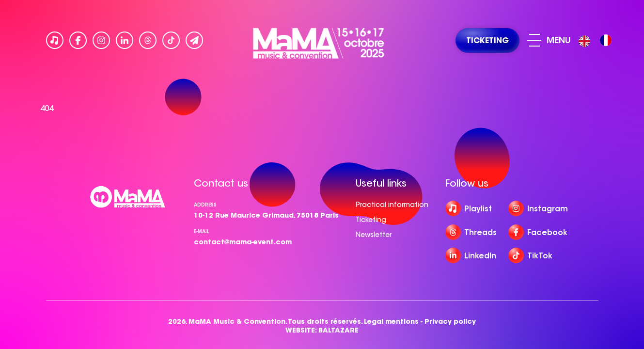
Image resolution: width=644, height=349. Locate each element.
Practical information (392, 205)
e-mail (202, 231)
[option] (606, 40)
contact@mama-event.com (243, 242)
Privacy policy (450, 322)
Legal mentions (391, 322)
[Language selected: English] (597, 40)
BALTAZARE (338, 330)
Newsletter (374, 235)
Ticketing (371, 220)
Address (205, 205)
